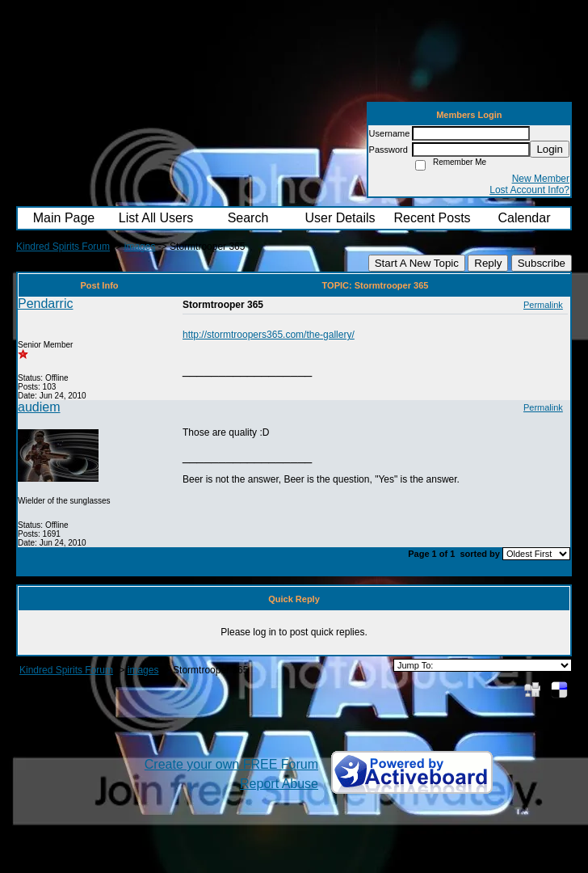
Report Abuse (279, 784)
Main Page (64, 218)
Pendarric (45, 304)
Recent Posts (432, 218)
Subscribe (542, 263)
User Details (340, 218)
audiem (39, 407)
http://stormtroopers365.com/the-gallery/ (269, 335)
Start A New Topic (417, 263)
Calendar (525, 218)
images (140, 247)
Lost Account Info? (529, 190)
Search (248, 218)
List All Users (156, 218)
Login (550, 149)
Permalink (543, 305)
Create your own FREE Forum (231, 764)
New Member (541, 179)
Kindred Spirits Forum (63, 247)
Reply (488, 263)
